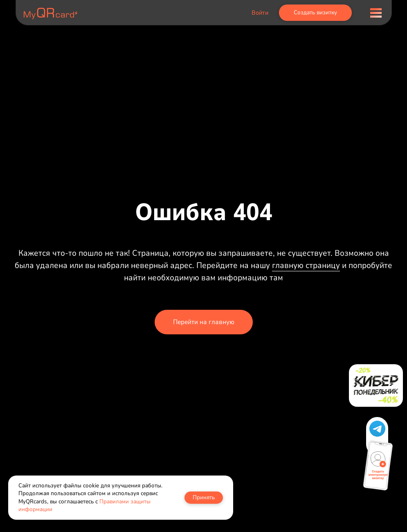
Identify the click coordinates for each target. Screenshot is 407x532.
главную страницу (306, 265)
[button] (377, 429)
